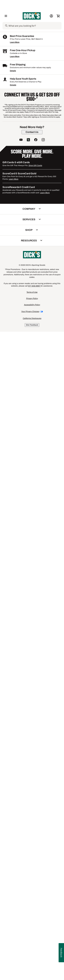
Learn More (15, 696)
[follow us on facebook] (36, 794)
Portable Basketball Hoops (22, 645)
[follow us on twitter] (28, 794)
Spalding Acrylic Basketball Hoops (26, 651)
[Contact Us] (32, 786)
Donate (13, 739)
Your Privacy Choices (30, 965)
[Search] (35, 26)
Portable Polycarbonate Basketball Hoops (29, 678)
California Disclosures (32, 972)
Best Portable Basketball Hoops (24, 654)
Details (13, 725)
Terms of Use (32, 946)
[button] (18, 95)
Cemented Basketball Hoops (23, 672)
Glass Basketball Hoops (21, 675)
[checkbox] (16, 207)
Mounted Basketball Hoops (46, 669)
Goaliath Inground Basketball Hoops (27, 666)
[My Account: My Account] (51, 16)
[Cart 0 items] (58, 16)
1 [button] (59, 610)
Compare (15, 207)
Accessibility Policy (32, 958)
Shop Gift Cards (35, 819)
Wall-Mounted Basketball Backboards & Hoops (32, 648)
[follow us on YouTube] (21, 794)
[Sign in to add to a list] (25, 125)
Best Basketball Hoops (20, 669)
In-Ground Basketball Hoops (23, 660)
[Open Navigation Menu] (6, 16)
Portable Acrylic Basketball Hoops (26, 657)
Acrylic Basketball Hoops (21, 663)
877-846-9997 (34, 940)
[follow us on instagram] (43, 794)
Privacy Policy (32, 952)
